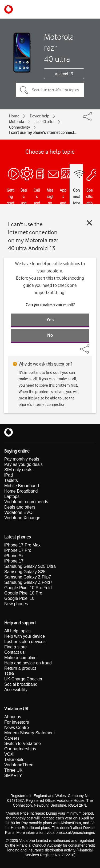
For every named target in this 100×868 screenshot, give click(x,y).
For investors (17, 722)
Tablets (11, 480)
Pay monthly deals (22, 459)
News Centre (17, 728)
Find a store (15, 647)
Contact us (14, 652)
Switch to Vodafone (23, 744)
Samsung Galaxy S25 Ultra (30, 566)
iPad (9, 475)
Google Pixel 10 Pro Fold (28, 588)
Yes (50, 320)
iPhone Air (14, 556)
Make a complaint (21, 658)
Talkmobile (14, 760)
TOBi (9, 674)
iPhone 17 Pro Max (22, 545)
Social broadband (21, 684)
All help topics (17, 631)
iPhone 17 (14, 561)
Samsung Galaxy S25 (25, 572)
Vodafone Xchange (22, 518)
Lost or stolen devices (25, 642)
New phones (16, 604)
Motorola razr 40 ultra (59, 48)
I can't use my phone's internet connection (43, 133)
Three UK (13, 770)
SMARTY (13, 776)
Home (14, 116)
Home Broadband (21, 491)
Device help (40, 116)
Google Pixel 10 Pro (23, 593)
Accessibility (16, 690)
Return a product (20, 668)
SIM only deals (18, 470)
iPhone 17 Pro (18, 550)
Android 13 (64, 74)
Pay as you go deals (23, 464)
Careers (12, 738)
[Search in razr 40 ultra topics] (50, 90)
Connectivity (19, 127)
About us (13, 717)
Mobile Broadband (22, 486)
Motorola (17, 122)
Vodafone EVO (18, 512)
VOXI (9, 754)
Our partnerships (20, 749)
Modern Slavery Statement (29, 733)
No (50, 335)
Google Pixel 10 (19, 598)
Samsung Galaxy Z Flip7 (28, 577)
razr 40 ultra (44, 122)
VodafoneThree (19, 765)
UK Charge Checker (23, 679)
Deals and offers (20, 507)
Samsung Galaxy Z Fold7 (28, 582)
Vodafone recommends (26, 502)
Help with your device (25, 636)
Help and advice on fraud (28, 663)
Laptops (12, 496)
